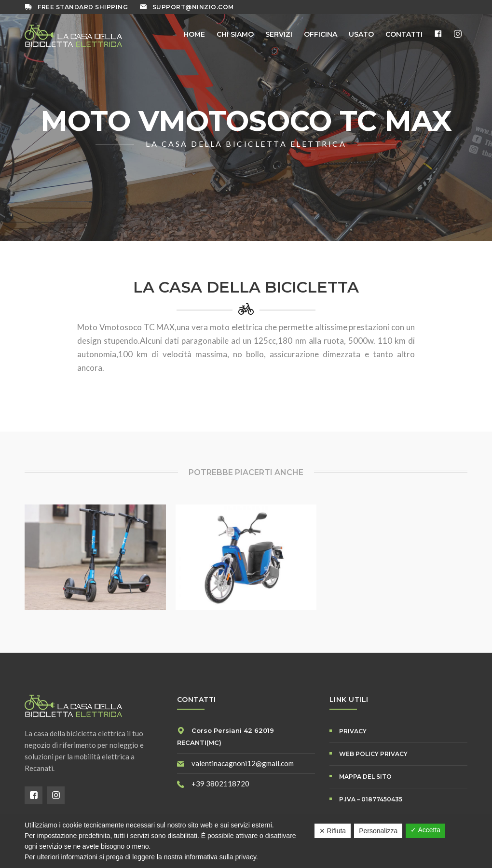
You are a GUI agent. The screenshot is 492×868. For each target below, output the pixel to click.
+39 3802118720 (220, 784)
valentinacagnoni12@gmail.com (243, 763)
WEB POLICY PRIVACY (373, 754)
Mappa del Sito (365, 777)
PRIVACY (353, 731)
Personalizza (378, 831)
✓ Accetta (425, 830)
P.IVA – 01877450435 (371, 799)
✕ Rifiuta (333, 831)
